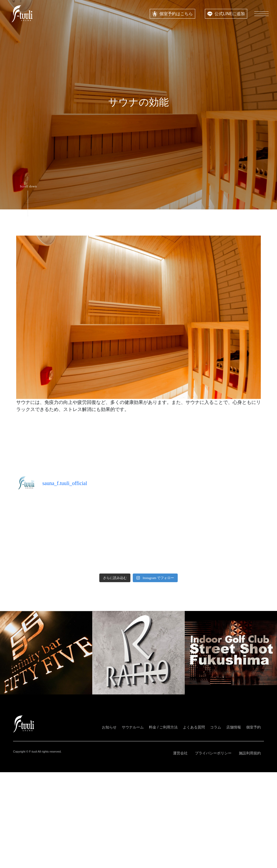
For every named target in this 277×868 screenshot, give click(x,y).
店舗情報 (234, 727)
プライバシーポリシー (213, 753)
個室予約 (253, 727)
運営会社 (180, 753)
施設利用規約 (250, 753)
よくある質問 (194, 727)
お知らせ (109, 727)
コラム (216, 727)
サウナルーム (133, 727)
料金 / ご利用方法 (163, 727)
